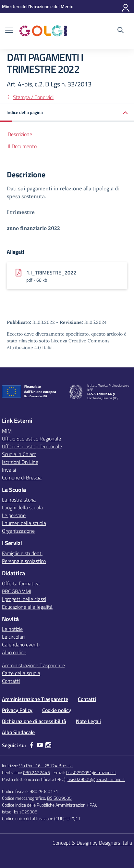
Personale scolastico (24, 561)
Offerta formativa (21, 583)
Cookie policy (57, 710)
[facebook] (31, 745)
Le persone (14, 515)
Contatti (11, 681)
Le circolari (13, 637)
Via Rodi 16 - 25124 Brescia (46, 766)
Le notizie (12, 629)
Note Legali (88, 721)
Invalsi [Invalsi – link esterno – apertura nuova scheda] (9, 470)
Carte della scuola (21, 673)
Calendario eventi (21, 645)
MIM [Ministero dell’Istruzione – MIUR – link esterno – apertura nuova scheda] (7, 431)
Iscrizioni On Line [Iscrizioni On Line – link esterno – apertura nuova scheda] (20, 462)
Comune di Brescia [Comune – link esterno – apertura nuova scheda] (22, 478)
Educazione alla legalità (27, 607)
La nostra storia (19, 500)
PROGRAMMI (17, 591)
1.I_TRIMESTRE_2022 (51, 273)
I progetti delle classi (24, 599)
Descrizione (20, 134)
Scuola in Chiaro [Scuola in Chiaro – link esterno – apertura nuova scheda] (19, 454)
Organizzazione (18, 531)
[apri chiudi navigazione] (9, 31)
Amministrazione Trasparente (33, 665)
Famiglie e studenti (22, 553)
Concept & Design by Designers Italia (92, 843)
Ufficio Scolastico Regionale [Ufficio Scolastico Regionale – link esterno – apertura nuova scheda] (31, 439)
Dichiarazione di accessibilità (34, 721)
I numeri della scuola (24, 523)
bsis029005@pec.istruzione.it (96, 779)
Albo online (14, 652)
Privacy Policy (17, 710)
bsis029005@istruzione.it (91, 772)
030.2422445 (37, 772)
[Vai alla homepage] (43, 31)
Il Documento (22, 146)
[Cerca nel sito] (121, 31)
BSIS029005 (59, 798)
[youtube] (40, 745)
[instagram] (48, 745)
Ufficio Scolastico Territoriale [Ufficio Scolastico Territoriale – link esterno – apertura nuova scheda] (32, 446)
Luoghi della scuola (22, 507)
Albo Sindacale (18, 732)
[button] (67, 113)
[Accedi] (126, 6)
